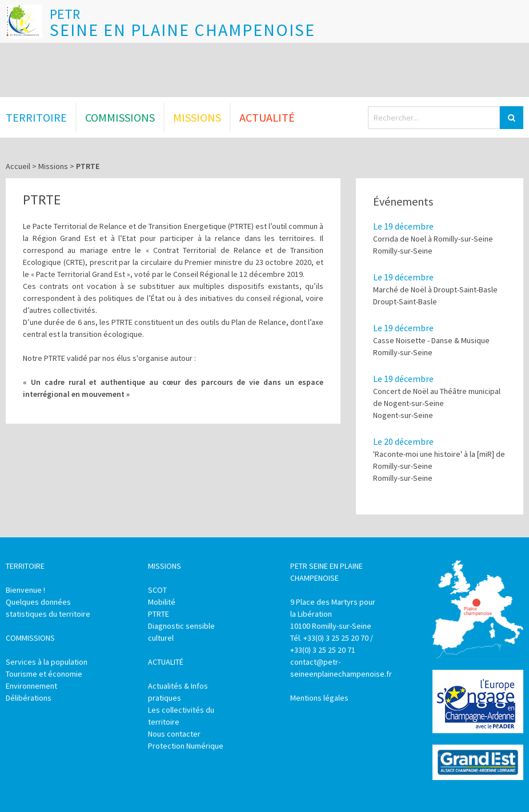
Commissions (120, 117)
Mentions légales (319, 698)
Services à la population (47, 662)
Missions (197, 117)
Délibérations (29, 698)
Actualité (267, 117)
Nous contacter (174, 734)
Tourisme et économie (44, 674)
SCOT (157, 590)
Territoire (36, 117)
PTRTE (159, 614)
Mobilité (162, 602)
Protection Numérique (186, 746)
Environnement (31, 686)
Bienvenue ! (25, 590)
